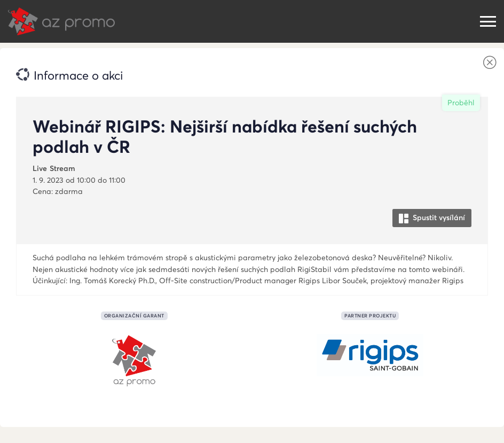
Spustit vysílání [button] (432, 218)
